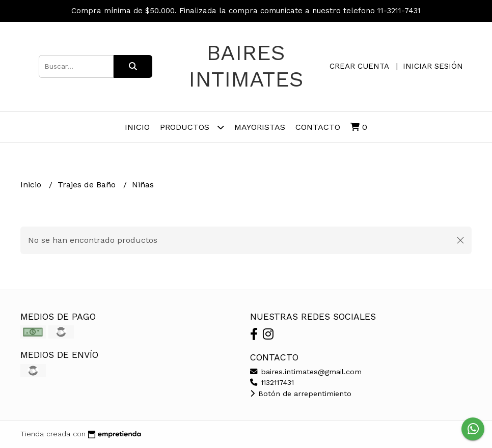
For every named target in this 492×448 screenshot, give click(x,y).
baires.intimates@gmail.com (306, 372)
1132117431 (272, 382)
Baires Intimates (246, 66)
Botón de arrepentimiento (301, 394)
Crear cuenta (359, 66)
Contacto (318, 127)
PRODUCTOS (192, 127)
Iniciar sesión (433, 66)
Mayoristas (260, 127)
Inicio (137, 127)
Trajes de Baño (88, 185)
